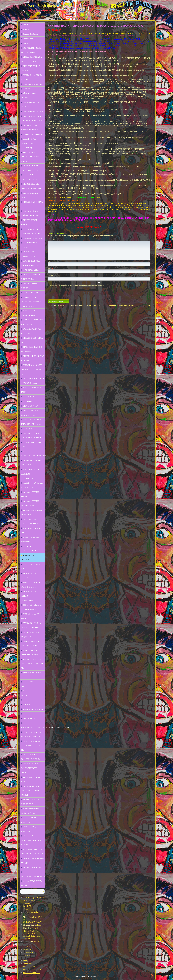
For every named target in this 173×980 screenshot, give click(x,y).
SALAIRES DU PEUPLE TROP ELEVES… (31, 331)
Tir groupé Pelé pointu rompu (33, 709)
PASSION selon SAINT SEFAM (30, 616)
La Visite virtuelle (29, 39)
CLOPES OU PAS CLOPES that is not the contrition (32, 936)
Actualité (26, 29)
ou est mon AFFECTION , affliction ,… (31, 494)
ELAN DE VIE (28, 429)
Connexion (27, 963)
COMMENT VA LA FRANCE (33, 134)
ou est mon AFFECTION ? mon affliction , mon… (31, 503)
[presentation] (64, 292)
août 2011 (27, 955)
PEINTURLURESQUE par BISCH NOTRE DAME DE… (31, 734)
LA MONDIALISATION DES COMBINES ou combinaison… (32, 231)
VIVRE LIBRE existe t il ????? (31, 779)
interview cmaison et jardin (32, 867)
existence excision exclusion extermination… (32, 540)
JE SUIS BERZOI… (30, 401)
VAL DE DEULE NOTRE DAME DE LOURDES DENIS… (31, 768)
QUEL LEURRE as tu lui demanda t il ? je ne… (31, 413)
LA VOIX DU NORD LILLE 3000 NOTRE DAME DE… (32, 757)
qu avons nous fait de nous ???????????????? (31, 675)
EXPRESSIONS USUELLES (33, 238)
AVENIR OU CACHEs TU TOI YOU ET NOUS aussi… (31, 422)
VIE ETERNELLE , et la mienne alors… (30, 576)
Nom (50, 261)
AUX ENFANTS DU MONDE (29, 222)
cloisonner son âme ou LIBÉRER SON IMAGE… (30, 213)
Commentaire (52, 240)
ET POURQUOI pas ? (31, 406)
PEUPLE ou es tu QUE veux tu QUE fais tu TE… (32, 485)
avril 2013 (27, 946)
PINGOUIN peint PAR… (32, 397)
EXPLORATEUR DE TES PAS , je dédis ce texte (31, 585)
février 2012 (28, 949)
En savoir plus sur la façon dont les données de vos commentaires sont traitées (120, 305)
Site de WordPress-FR (32, 973)
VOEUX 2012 (29, 900)
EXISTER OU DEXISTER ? (33, 112)
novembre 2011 (29, 952)
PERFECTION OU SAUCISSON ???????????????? (32, 177)
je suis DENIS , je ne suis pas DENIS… (32, 684)
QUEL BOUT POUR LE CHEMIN (30, 68)
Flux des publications (31, 966)
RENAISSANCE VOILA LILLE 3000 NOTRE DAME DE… (31, 746)
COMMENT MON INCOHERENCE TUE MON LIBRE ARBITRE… (31, 302)
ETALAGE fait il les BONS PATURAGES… (32, 349)
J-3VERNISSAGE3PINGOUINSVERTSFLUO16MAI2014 (33, 454)
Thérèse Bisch (29, 931)
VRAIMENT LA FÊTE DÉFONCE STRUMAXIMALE (32, 186)
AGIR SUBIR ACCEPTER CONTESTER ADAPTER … (31, 521)
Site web (50, 276)
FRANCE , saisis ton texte (32, 89)
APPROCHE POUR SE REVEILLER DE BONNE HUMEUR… (30, 791)
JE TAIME (27, 705)
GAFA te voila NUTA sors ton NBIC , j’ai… (32, 861)
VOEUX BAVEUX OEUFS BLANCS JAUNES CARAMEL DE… (32, 664)
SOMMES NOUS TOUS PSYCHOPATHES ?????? (30, 263)
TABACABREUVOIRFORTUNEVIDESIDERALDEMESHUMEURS (33, 728)
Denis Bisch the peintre (45, 6)
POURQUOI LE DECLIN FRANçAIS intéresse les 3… (31, 445)
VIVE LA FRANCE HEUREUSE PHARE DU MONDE (30, 157)
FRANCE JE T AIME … (31, 270)
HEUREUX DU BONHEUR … (32, 204)
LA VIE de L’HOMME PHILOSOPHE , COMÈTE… (31, 168)
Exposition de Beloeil (32, 909)
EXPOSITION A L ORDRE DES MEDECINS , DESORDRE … (32, 370)
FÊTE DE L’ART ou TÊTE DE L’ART (31, 96)
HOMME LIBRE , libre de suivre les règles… (31, 829)
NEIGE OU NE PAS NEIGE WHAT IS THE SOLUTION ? (32, 118)
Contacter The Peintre (30, 34)
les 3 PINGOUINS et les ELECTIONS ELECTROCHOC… (30, 474)
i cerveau (26, 700)
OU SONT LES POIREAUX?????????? (29, 254)
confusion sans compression (32, 84)
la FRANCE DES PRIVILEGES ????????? (30, 549)
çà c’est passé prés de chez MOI (31, 567)
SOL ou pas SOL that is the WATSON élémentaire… (31, 607)
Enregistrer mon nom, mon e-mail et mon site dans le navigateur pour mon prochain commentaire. (77, 286)
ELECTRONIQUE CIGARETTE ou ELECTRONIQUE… (28, 143)
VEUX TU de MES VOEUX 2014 (32, 340)
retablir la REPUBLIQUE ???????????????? (31, 802)
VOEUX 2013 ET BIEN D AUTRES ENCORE (31, 50)
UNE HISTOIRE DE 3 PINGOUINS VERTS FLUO (31, 436)
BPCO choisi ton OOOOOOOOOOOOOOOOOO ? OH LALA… (32, 840)
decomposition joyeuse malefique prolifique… (30, 811)
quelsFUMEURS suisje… (32, 719)
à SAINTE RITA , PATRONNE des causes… (30, 558)
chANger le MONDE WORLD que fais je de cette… (32, 820)
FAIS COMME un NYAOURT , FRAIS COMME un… (32, 381)
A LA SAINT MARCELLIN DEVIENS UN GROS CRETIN (32, 852)
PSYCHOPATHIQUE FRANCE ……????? (29, 245)
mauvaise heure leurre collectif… (30, 195)
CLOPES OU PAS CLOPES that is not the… (32, 77)
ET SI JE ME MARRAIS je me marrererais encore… (31, 59)
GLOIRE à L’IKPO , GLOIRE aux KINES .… (32, 358)
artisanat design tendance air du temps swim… (32, 512)
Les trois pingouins (31, 912)
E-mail (50, 269)
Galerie (25, 43)
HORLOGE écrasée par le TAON (31, 390)
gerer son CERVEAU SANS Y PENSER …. (32, 883)
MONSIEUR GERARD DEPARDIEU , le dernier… (30, 652)
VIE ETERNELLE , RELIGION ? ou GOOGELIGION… (29, 596)
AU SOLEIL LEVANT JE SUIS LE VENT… (31, 277)
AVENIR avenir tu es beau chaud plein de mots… (31, 313)
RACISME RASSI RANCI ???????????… (31, 286)
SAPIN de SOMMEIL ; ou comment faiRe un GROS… (31, 625)
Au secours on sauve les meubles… (30, 693)
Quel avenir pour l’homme (34, 897)
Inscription (27, 960)
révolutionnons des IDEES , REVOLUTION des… (31, 463)
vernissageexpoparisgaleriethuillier (33, 876)
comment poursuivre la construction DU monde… (30, 643)
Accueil (26, 25)
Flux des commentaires (32, 970)
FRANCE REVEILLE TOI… (33, 293)
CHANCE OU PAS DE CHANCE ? (30, 105)
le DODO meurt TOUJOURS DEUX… (32, 530)
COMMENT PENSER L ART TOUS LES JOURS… (32, 322)
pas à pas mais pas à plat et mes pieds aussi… (31, 634)
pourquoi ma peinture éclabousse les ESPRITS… (30, 127)
